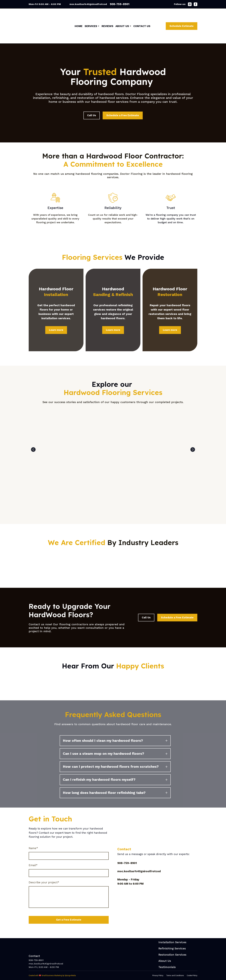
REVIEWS (107, 26)
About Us (165, 961)
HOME (79, 26)
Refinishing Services (172, 948)
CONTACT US (142, 26)
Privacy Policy (158, 976)
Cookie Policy (192, 976)
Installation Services (172, 942)
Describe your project (44, 882)
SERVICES (91, 26)
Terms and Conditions (175, 976)
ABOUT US (122, 26)
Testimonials (167, 967)
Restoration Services (172, 955)
